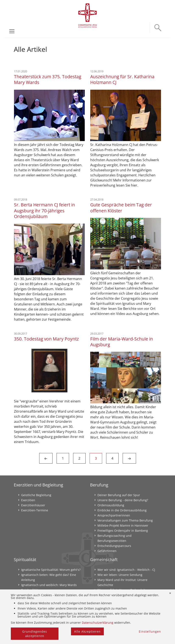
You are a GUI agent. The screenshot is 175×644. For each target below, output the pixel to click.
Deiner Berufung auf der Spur (119, 495)
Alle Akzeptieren (87, 631)
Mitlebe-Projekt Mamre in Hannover (123, 525)
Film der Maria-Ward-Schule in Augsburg (122, 342)
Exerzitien (28, 500)
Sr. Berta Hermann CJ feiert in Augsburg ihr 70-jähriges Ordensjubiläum (44, 210)
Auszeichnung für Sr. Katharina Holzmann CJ (122, 79)
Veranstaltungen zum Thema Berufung (125, 520)
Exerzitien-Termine (35, 510)
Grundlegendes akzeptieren (35, 634)
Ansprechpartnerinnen (114, 515)
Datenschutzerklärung (98, 623)
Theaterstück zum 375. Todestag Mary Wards (48, 79)
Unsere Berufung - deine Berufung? (123, 500)
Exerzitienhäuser (33, 505)
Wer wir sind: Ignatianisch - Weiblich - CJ (126, 570)
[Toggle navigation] (12, 31)
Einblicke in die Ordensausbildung (122, 510)
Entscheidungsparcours (114, 546)
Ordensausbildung (111, 505)
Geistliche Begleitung (36, 495)
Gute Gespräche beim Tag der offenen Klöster (121, 207)
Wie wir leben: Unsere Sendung (120, 575)
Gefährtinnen (107, 551)
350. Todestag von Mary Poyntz (46, 339)
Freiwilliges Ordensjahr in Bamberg (123, 531)
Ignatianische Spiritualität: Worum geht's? (51, 570)
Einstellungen (150, 631)
